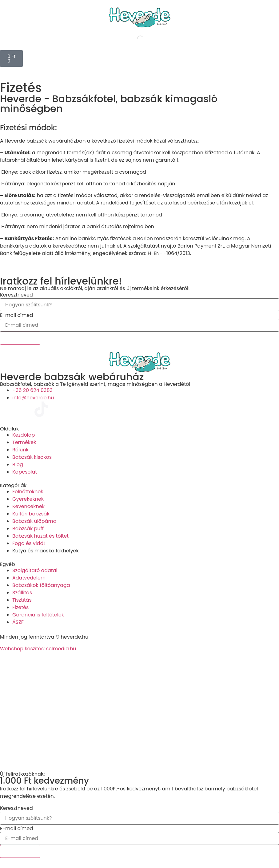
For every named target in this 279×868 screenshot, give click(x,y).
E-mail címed (16, 315)
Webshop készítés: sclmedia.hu (38, 649)
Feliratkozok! (20, 338)
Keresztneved (16, 295)
